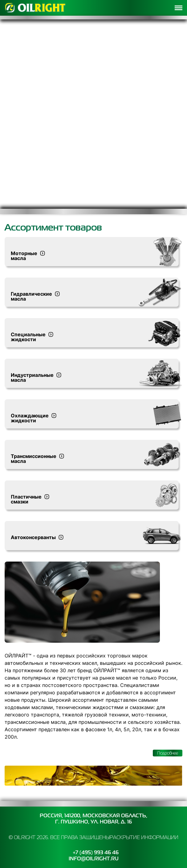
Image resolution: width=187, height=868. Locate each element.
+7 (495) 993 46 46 (96, 852)
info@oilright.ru (94, 859)
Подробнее (168, 753)
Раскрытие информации (144, 837)
